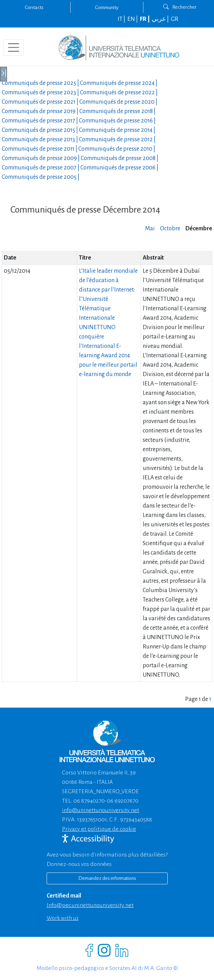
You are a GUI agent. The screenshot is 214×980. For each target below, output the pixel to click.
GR (175, 19)
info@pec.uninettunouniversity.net (90, 905)
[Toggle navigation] (14, 48)
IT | (122, 19)
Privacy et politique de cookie (99, 829)
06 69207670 (123, 801)
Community (107, 7)
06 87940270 (89, 801)
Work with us (63, 918)
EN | (133, 19)
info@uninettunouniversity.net (101, 810)
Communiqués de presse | (41, 83)
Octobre (170, 229)
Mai (150, 229)
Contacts (34, 7)
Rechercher (180, 7)
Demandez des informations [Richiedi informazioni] (107, 878)
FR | (145, 19)
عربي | (161, 19)
